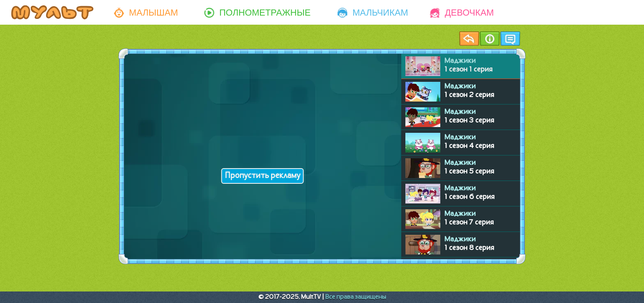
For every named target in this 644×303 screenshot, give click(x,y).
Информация (490, 38)
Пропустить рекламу (263, 176)
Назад (469, 38)
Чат (510, 38)
